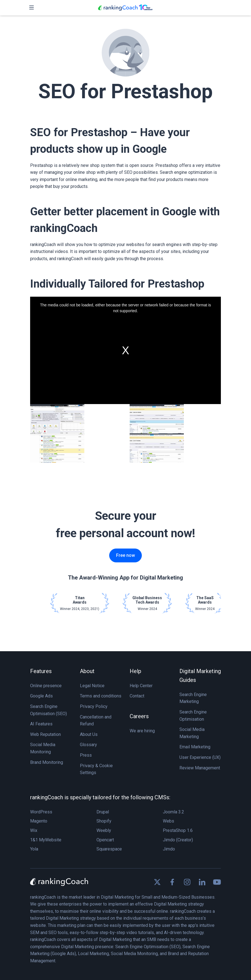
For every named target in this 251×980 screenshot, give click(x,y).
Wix (34, 830)
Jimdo (169, 849)
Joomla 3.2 (173, 812)
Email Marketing (195, 747)
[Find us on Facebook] (172, 882)
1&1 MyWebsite (46, 840)
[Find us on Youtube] (217, 882)
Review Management (200, 768)
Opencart (105, 840)
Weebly (104, 830)
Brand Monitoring (47, 762)
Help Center (141, 686)
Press (86, 755)
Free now (125, 555)
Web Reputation (45, 734)
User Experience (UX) (200, 757)
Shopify (104, 821)
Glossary (88, 745)
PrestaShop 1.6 (178, 830)
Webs (168, 821)
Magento (39, 821)
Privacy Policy (94, 706)
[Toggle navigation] (32, 8)
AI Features (41, 724)
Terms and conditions (101, 696)
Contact (137, 696)
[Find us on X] (157, 882)
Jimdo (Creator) (178, 840)
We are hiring (142, 731)
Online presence (46, 686)
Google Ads (41, 696)
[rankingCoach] (125, 8)
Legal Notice (92, 686)
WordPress (41, 812)
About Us (89, 734)
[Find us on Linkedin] (202, 882)
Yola (34, 849)
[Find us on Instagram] (187, 882)
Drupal (103, 812)
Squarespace (109, 849)
